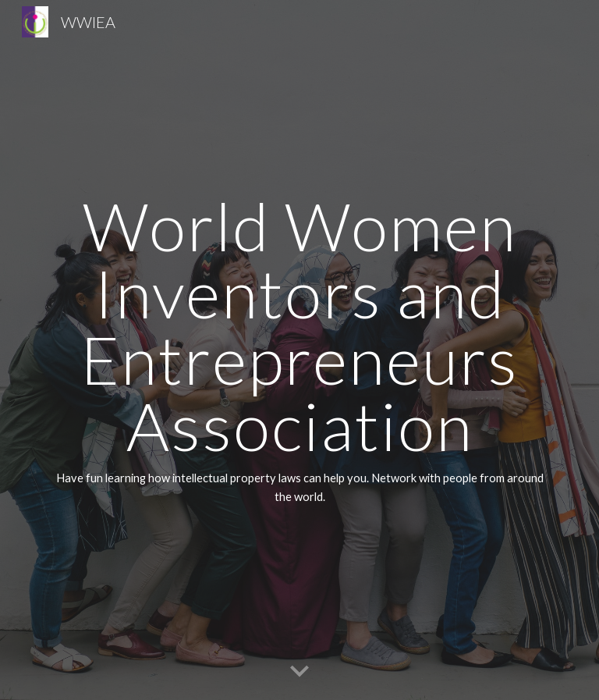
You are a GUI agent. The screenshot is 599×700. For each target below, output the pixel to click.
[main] (299, 350)
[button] (299, 672)
